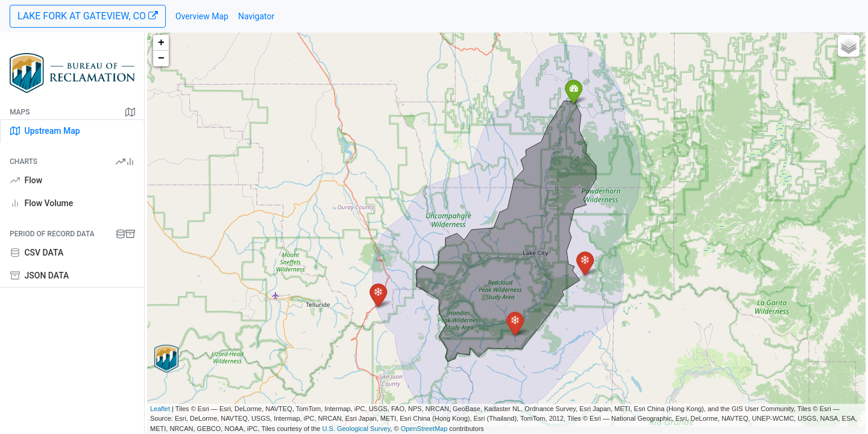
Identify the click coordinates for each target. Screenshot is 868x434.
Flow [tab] (26, 180)
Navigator (256, 16)
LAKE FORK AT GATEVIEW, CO (88, 16)
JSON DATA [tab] (39, 275)
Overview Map (202, 16)
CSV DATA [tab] (37, 253)
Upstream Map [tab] (45, 131)
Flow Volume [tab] (42, 203)
